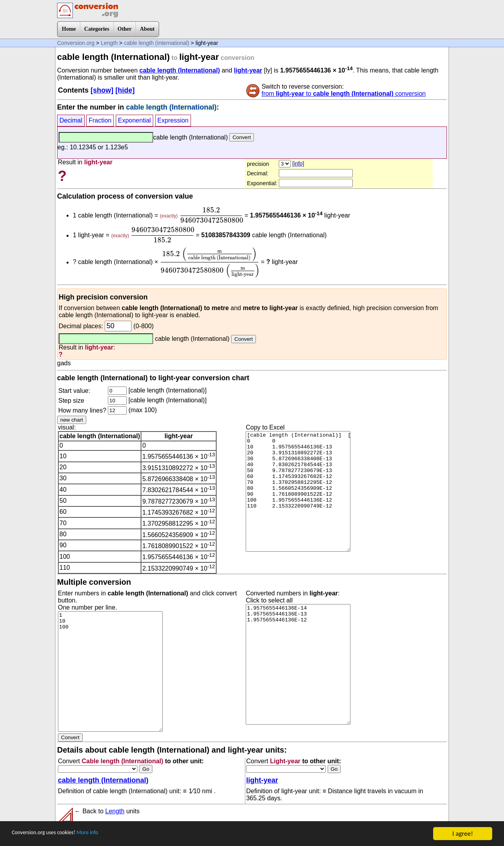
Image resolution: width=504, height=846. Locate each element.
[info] (298, 164)
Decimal (71, 120)
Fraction (100, 120)
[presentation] (211, 215)
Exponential (135, 120)
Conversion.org (76, 43)
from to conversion (344, 94)
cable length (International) (157, 43)
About (147, 29)
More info (105, 834)
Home (69, 29)
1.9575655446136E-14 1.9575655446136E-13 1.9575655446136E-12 (298, 664)
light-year (248, 70)
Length (109, 43)
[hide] (125, 90)
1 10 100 (110, 671)
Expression (173, 120)
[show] (102, 90)
